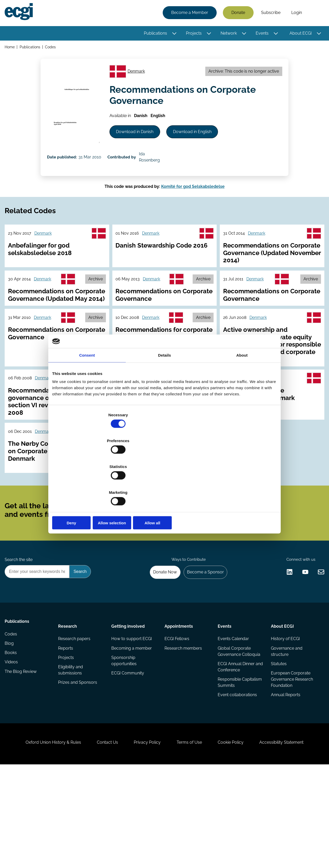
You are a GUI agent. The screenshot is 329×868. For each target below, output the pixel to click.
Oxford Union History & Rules (41, 840)
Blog (11, 730)
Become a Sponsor (202, 650)
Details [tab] (165, 394)
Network (227, 34)
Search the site (20, 636)
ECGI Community (128, 757)
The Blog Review (22, 761)
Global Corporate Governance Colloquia (238, 733)
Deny (89, 484)
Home (11, 49)
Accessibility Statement (293, 840)
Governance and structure (286, 733)
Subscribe (269, 14)
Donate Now (159, 650)
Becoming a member (132, 730)
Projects (192, 34)
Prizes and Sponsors (78, 768)
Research (68, 706)
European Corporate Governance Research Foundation (291, 763)
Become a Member (188, 14)
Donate (237, 14)
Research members (183, 730)
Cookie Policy (238, 840)
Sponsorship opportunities (124, 744)
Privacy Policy (145, 840)
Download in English (203, 145)
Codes (53, 49)
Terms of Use (192, 840)
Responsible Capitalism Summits (239, 767)
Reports (66, 730)
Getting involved (128, 706)
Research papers (75, 720)
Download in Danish (140, 145)
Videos (13, 751)
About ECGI (299, 34)
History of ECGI (285, 720)
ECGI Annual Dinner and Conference (236, 750)
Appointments (179, 706)
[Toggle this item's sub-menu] (173, 34)
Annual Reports (285, 780)
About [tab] (242, 394)
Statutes (278, 747)
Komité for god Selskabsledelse (193, 210)
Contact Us (100, 840)
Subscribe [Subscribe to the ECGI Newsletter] (192, 576)
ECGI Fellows (177, 720)
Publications (154, 34)
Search (314, 14)
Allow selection (164, 484)
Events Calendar (233, 720)
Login (295, 14)
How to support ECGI (132, 720)
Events (261, 34)
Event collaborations (237, 780)
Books (12, 741)
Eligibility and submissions (71, 754)
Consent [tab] (87, 394)
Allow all (240, 484)
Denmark (140, 78)
